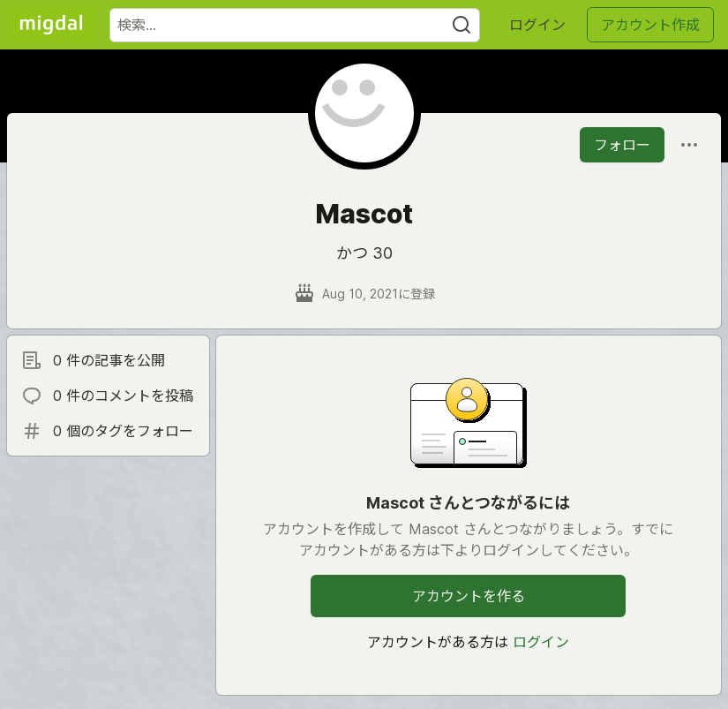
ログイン (537, 25)
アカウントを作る (469, 596)
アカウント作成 (650, 25)
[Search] (462, 25)
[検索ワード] (295, 25)
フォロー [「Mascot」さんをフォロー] (622, 145)
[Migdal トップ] (51, 25)
